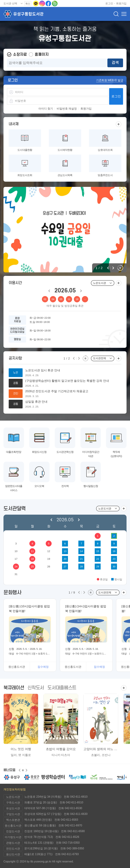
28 (81, 566)
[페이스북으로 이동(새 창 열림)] (49, 3)
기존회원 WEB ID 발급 (110, 80)
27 (65, 566)
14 (81, 551)
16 (114, 551)
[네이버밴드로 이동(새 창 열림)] (55, 3)
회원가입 (86, 109)
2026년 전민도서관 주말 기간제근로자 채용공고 (57, 391)
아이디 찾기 (46, 109)
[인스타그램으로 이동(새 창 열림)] (42, 3)
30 (114, 566)
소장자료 (20, 55)
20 (65, 559)
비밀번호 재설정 (67, 109)
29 (98, 566)
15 (98, 551)
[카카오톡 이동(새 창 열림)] (36, 3)
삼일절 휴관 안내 (36, 402)
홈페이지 (42, 55)
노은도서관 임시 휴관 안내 (43, 370)
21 (81, 559)
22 (98, 559)
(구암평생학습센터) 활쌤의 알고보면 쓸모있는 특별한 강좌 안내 (67, 381)
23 (114, 559)
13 (65, 551)
